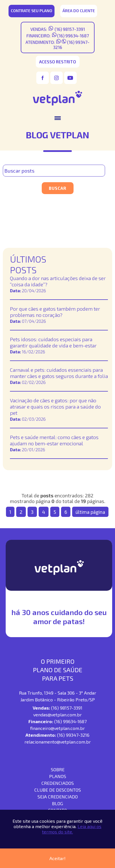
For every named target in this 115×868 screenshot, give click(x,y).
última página (90, 512)
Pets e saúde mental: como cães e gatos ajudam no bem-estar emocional (54, 440)
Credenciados (58, 783)
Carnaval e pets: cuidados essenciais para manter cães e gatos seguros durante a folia (59, 373)
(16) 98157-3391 (69, 29)
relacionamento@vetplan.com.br (58, 742)
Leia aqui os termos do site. (72, 829)
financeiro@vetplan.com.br (57, 728)
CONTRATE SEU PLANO (32, 11)
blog (57, 803)
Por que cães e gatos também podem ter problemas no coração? (55, 312)
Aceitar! (57, 858)
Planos (58, 776)
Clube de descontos (58, 790)
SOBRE (58, 769)
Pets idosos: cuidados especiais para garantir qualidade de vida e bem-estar (53, 342)
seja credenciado (58, 797)
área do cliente (79, 11)
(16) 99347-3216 (73, 735)
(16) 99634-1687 (73, 36)
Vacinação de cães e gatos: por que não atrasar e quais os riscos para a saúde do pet (55, 407)
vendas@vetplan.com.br (57, 715)
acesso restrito (58, 62)
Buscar (58, 188)
